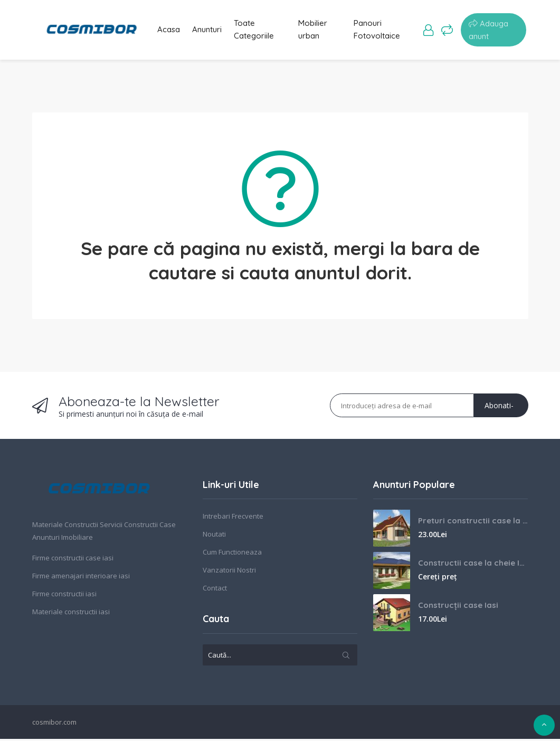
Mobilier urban (316, 31)
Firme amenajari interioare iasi (81, 578)
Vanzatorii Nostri (229, 573)
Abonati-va (499, 411)
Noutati (214, 537)
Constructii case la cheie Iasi (473, 565)
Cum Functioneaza (232, 555)
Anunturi (207, 31)
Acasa (165, 31)
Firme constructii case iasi (73, 560)
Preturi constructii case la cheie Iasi (473, 523)
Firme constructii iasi (64, 596)
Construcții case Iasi (458, 608)
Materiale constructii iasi (71, 614)
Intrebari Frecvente (233, 519)
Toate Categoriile (258, 31)
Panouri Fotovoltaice (381, 31)
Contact (215, 590)
